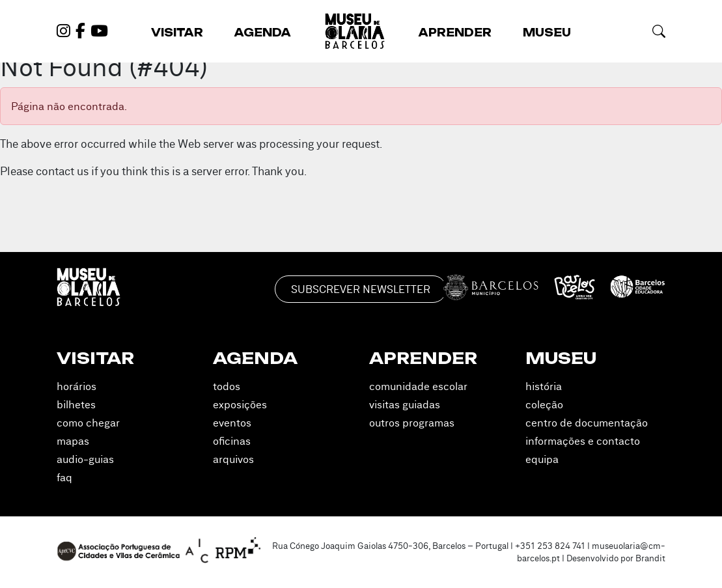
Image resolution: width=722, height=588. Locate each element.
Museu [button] (547, 33)
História (544, 386)
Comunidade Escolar (418, 386)
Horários (76, 386)
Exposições (240, 404)
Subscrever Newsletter (361, 289)
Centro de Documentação (587, 423)
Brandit (650, 558)
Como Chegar (88, 423)
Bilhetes (76, 404)
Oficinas (232, 441)
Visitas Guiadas (405, 404)
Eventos (232, 423)
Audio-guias (85, 459)
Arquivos (233, 459)
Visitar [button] (177, 33)
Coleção (544, 404)
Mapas (73, 441)
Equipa (542, 459)
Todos (227, 386)
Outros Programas (412, 423)
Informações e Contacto (583, 441)
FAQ (64, 477)
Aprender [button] (455, 33)
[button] (659, 31)
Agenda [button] (263, 33)
